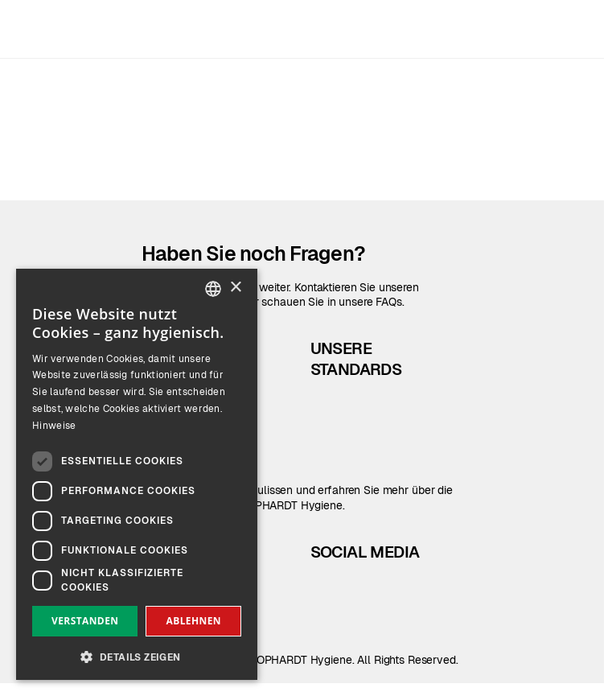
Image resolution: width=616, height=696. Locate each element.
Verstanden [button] (85, 621)
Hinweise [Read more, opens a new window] (54, 426)
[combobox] (213, 289)
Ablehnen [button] (194, 621)
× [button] (235, 288)
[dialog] (137, 474)
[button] (137, 655)
